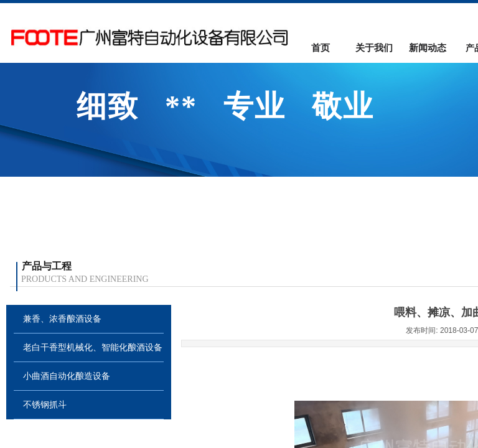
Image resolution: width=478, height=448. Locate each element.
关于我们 (374, 48)
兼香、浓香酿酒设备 (62, 319)
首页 (321, 48)
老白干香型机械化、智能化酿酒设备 (93, 348)
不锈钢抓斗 (45, 405)
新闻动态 (428, 48)
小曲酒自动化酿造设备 (67, 376)
